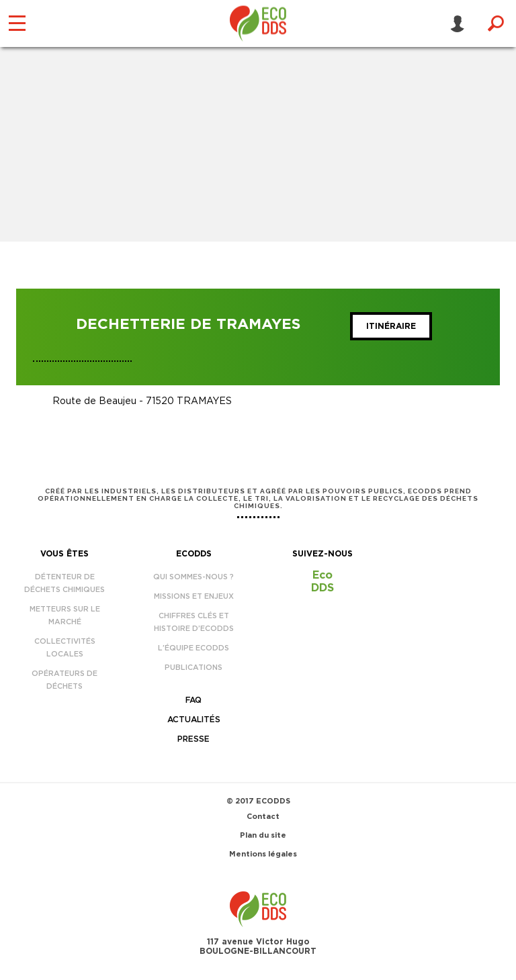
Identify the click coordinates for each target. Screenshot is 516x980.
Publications (193, 668)
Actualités (194, 720)
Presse (193, 739)
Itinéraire (391, 326)
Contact (263, 817)
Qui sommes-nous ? (193, 577)
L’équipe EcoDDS (193, 648)
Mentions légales (263, 854)
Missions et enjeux (194, 596)
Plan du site (263, 835)
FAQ (193, 700)
